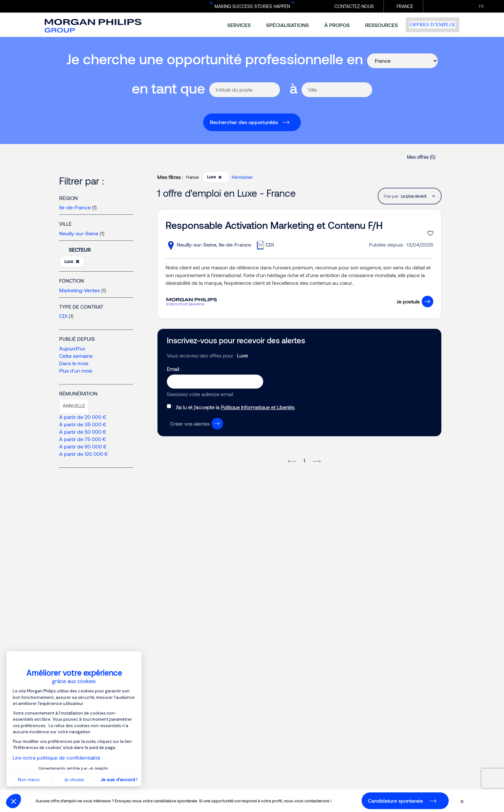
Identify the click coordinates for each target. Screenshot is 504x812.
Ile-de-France (75, 207)
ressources (382, 25)
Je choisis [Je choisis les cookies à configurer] (74, 780)
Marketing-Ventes (80, 290)
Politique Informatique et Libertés (258, 407)
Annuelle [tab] (74, 406)
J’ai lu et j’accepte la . (235, 407)
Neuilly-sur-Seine (79, 233)
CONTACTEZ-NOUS (354, 6)
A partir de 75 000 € (83, 439)
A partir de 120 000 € (84, 454)
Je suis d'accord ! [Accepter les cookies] (119, 780)
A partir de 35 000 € (83, 424)
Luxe (72, 262)
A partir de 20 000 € (83, 417)
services (239, 25)
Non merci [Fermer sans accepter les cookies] (29, 780)
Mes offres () (421, 157)
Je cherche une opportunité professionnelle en (215, 59)
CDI (63, 316)
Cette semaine (76, 356)
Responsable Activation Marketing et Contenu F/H (274, 225)
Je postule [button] (408, 301)
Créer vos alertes (190, 424)
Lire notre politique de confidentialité (57, 758)
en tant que (168, 88)
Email (174, 369)
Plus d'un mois (76, 370)
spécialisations (288, 25)
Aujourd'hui (72, 348)
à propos (337, 25)
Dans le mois (74, 363)
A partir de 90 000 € (83, 446)
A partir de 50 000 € (83, 432)
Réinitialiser (242, 177)
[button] (14, 801)
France (405, 6)
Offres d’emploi (432, 25)
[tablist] (418, 196)
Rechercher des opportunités (244, 122)
